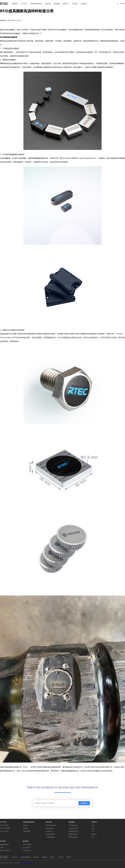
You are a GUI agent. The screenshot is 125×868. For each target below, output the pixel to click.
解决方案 (48, 4)
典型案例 (57, 4)
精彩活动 (94, 834)
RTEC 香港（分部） (28, 850)
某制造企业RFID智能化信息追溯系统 (74, 831)
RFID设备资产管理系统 (74, 825)
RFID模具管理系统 (51, 825)
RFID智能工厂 (50, 831)
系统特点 (25, 825)
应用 (93, 825)
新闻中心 (66, 4)
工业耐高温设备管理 (51, 837)
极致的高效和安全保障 (5, 845)
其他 (93, 837)
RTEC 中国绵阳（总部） (28, 845)
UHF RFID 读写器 (5, 828)
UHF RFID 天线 (4, 831)
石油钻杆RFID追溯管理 (74, 828)
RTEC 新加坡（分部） (28, 847)
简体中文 (122, 4)
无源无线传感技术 (36, 4)
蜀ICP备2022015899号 (27, 863)
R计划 (2, 847)
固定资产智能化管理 (51, 834)
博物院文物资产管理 (74, 834)
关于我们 (75, 4)
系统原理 (25, 828)
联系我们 (84, 4)
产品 (93, 828)
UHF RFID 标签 (4, 825)
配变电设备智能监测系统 (74, 837)
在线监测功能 (27, 831)
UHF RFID (24, 4)
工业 (93, 831)
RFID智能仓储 (50, 828)
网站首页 (15, 4)
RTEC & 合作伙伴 (5, 850)
